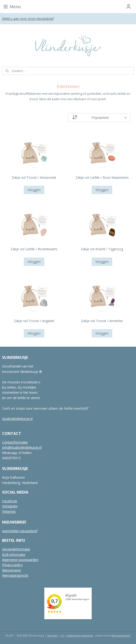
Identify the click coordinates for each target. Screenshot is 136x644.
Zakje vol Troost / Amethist (102, 321)
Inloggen (34, 190)
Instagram (10, 506)
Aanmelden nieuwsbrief (20, 531)
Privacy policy (12, 565)
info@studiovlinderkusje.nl (22, 447)
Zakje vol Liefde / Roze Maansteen (102, 177)
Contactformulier (15, 442)
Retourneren (12, 570)
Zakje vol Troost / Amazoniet (34, 177)
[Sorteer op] (99, 118)
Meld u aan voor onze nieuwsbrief (28, 19)
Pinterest (9, 511)
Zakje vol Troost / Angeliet (34, 321)
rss (62, 635)
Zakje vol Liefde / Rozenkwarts (34, 249)
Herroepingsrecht (15, 575)
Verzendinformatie (16, 549)
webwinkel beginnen (80, 635)
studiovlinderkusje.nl (17, 419)
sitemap (52, 635)
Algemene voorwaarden (20, 560)
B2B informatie (14, 555)
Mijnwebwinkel (121, 635)
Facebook (10, 501)
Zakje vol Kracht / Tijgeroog (102, 249)
